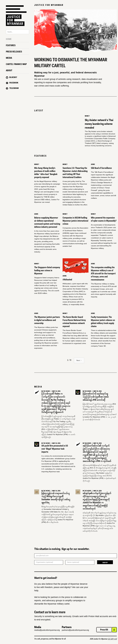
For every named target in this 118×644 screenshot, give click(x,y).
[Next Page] (79, 360)
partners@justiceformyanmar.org (75, 630)
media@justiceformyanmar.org (47, 630)
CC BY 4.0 (112, 639)
